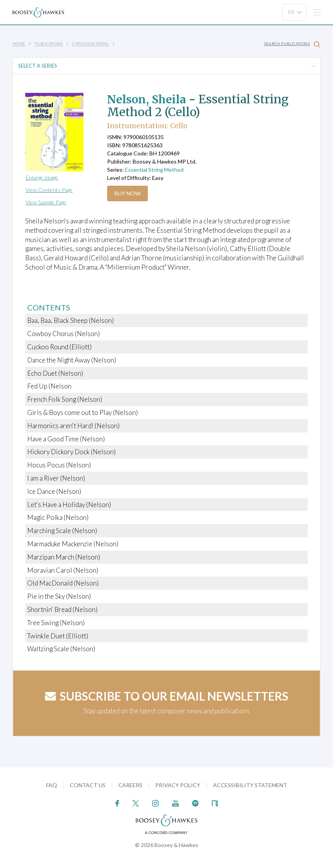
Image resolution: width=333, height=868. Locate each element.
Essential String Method (154, 170)
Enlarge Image (42, 177)
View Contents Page (49, 190)
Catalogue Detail (90, 44)
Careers (130, 785)
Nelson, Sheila (149, 99)
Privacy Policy (178, 785)
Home (19, 44)
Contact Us (88, 785)
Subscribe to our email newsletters (167, 696)
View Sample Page (46, 202)
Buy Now (127, 193)
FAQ (52, 785)
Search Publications (292, 44)
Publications (49, 44)
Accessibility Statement (250, 785)
